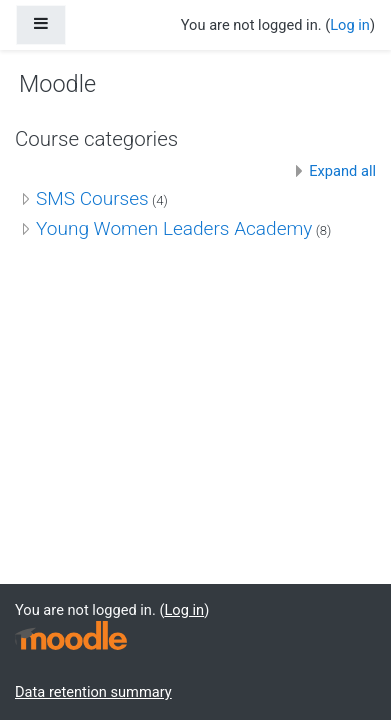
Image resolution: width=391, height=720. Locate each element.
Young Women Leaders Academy (174, 228)
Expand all (342, 171)
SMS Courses (92, 198)
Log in (350, 25)
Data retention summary (93, 692)
